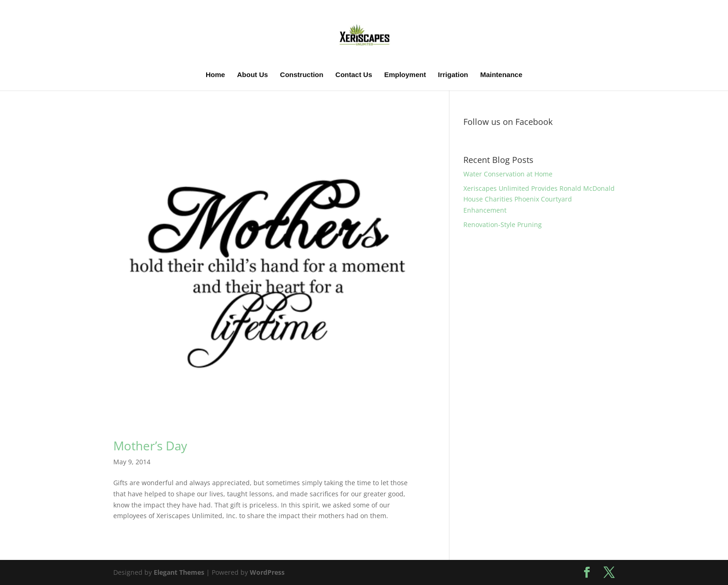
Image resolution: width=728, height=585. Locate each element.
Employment (405, 75)
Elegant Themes (179, 572)
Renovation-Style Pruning (503, 224)
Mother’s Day (150, 446)
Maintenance (501, 75)
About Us (253, 75)
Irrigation (453, 75)
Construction (302, 75)
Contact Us (354, 75)
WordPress (267, 572)
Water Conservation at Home (508, 174)
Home (215, 75)
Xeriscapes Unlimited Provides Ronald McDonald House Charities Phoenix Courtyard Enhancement (539, 199)
